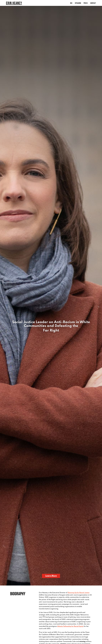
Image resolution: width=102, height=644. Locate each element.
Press (86, 3)
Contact (93, 3)
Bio (71, 3)
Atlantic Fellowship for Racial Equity (70, 626)
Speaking (78, 3)
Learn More (51, 576)
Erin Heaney (14, 3)
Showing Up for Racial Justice (79, 593)
